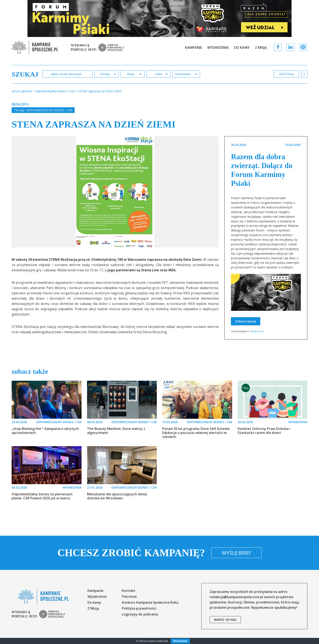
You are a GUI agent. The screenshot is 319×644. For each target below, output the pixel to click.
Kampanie (194, 48)
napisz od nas (225, 620)
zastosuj (286, 74)
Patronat (129, 596)
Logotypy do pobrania (140, 614)
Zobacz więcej (246, 321)
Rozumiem (180, 641)
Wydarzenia (218, 48)
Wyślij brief (236, 553)
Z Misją (261, 48)
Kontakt (129, 591)
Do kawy (242, 48)
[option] (115, 192)
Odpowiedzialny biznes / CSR (49, 110)
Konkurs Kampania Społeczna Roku (150, 602)
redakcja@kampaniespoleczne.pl (236, 597)
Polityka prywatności (139, 608)
